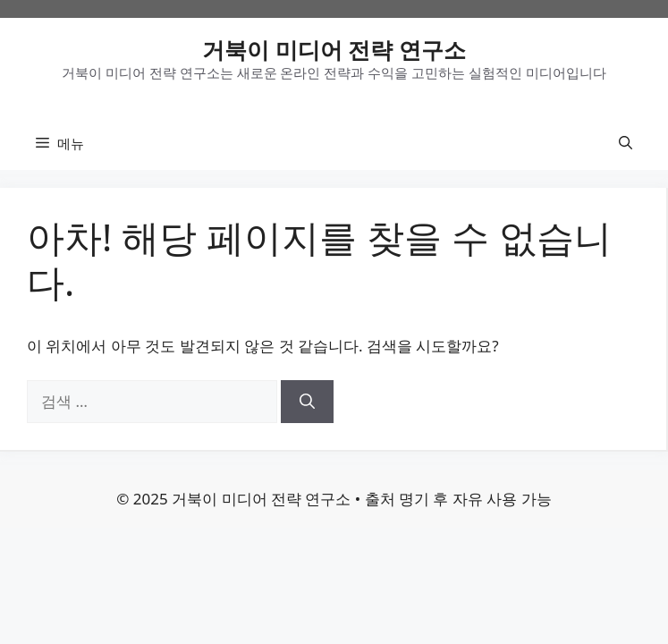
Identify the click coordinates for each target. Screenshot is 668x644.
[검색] (307, 402)
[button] (626, 143)
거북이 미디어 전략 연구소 (334, 49)
